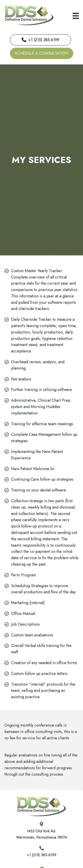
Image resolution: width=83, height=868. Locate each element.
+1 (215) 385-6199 (42, 855)
